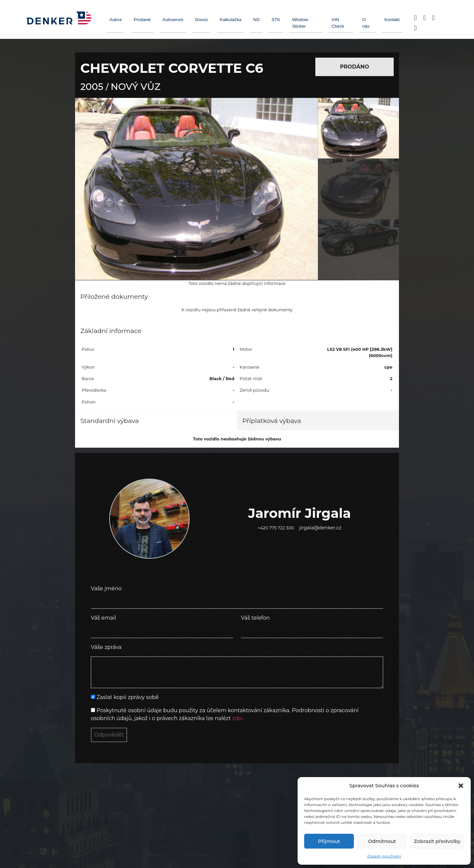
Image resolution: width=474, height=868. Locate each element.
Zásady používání (384, 856)
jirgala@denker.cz (320, 528)
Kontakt (392, 20)
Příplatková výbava (272, 421)
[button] (461, 786)
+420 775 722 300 (276, 528)
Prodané (142, 20)
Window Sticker (300, 23)
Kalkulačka (231, 20)
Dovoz (202, 20)
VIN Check (338, 23)
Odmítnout (382, 841)
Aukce (116, 20)
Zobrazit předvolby (437, 841)
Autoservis (173, 20)
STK (276, 20)
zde (237, 718)
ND (256, 20)
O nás (366, 23)
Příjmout (329, 841)
